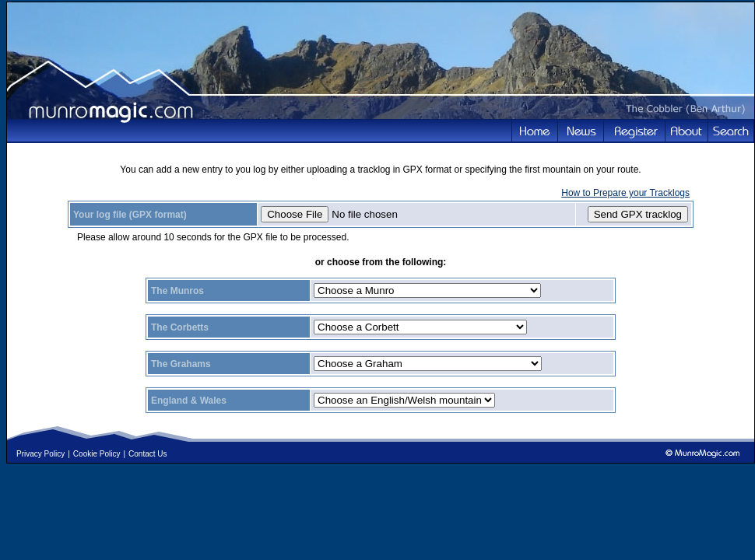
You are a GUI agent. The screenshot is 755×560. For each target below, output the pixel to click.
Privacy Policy (40, 454)
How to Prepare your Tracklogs (625, 193)
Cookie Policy (97, 454)
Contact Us (147, 454)
